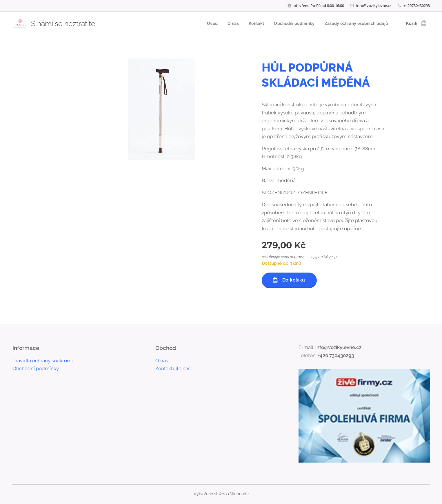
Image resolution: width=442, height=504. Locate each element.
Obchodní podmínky (36, 368)
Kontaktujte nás (173, 368)
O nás (162, 361)
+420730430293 (417, 6)
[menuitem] (206, 23)
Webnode (239, 494)
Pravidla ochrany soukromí (43, 361)
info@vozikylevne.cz (374, 6)
